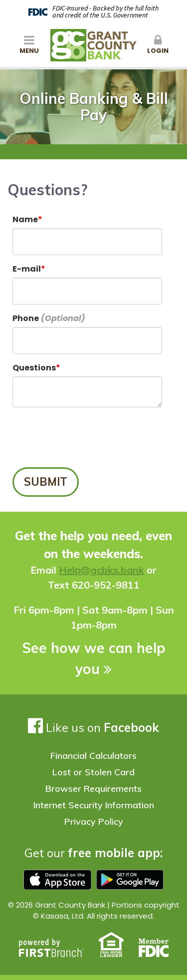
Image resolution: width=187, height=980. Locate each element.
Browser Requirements (93, 789)
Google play (130, 880)
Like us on (93, 727)
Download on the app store (57, 880)
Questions (34, 368)
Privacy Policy (94, 821)
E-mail (27, 269)
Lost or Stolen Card (93, 772)
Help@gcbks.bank (101, 570)
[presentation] (88, 438)
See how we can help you (94, 658)
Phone (26, 318)
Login (158, 45)
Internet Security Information (94, 805)
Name (25, 219)
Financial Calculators (93, 756)
